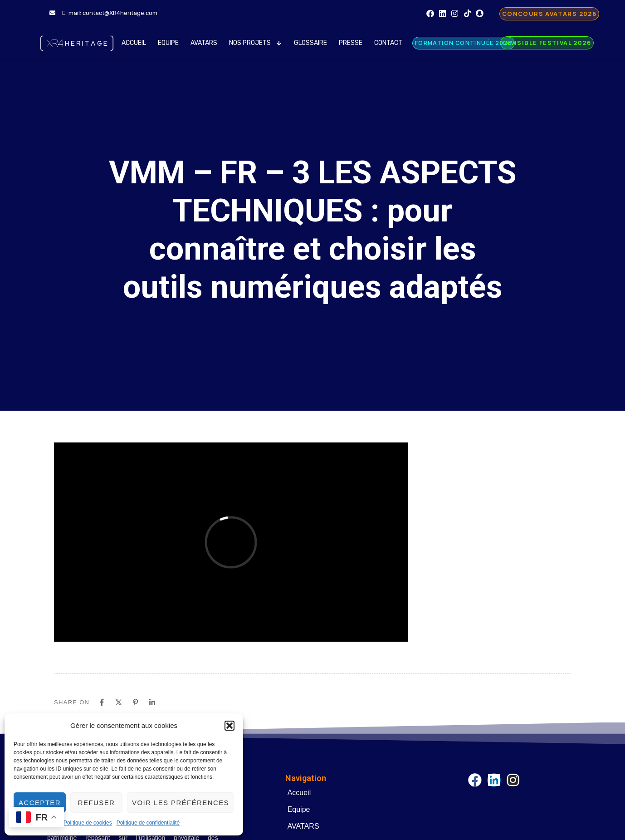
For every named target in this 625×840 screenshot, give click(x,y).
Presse (351, 43)
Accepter (40, 803)
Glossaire (310, 43)
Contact (388, 43)
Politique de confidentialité (148, 823)
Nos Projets (256, 43)
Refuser (96, 803)
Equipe (168, 43)
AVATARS (204, 43)
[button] (229, 726)
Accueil (134, 43)
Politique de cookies (88, 823)
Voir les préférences (181, 803)
